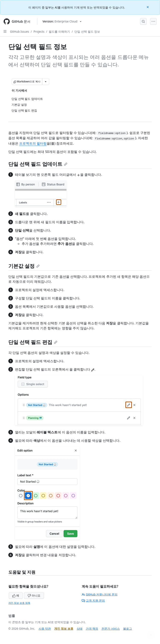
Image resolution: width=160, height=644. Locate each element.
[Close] (148, 7)
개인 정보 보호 (64, 628)
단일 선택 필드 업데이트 (38, 164)
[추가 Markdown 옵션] (46, 82)
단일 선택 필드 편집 (33, 342)
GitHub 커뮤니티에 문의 (100, 594)
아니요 (34, 595)
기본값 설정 (24, 266)
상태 (80, 628)
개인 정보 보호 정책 (19, 603)
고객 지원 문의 (93, 600)
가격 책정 (92, 628)
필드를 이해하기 (59, 32)
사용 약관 (45, 628)
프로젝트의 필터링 (33, 143)
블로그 (127, 628)
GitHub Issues (20, 32)
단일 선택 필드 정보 (87, 32)
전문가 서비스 (111, 628)
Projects (39, 32)
